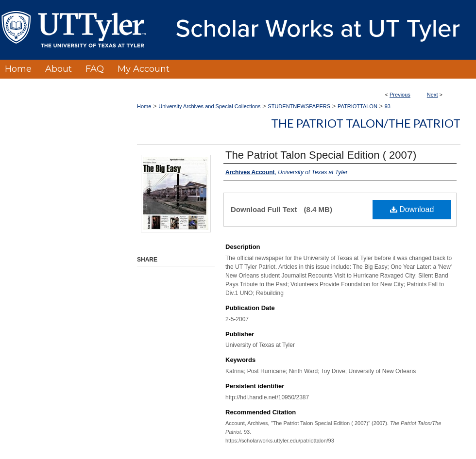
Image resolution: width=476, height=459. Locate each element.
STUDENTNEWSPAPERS (299, 106)
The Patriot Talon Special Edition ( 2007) (321, 155)
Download (412, 209)
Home (144, 106)
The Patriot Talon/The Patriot (366, 123)
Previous (400, 95)
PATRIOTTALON (357, 106)
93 (388, 106)
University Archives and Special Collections (209, 106)
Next (433, 95)
